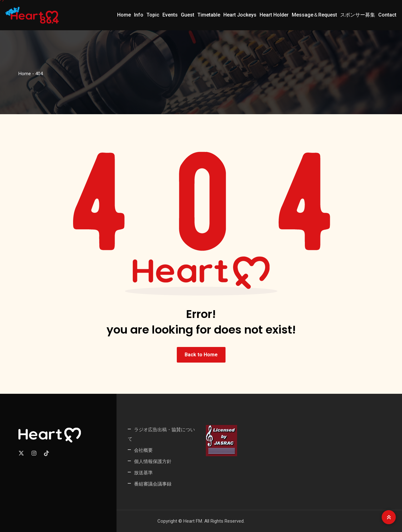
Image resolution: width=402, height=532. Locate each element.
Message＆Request (314, 15)
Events (170, 15)
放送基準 (143, 473)
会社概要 (143, 450)
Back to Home (201, 355)
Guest (188, 15)
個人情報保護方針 (153, 461)
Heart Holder (274, 15)
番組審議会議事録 (153, 484)
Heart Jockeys (240, 15)
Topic (153, 15)
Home (124, 15)
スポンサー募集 (358, 15)
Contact (387, 15)
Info (139, 15)
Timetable (209, 15)
